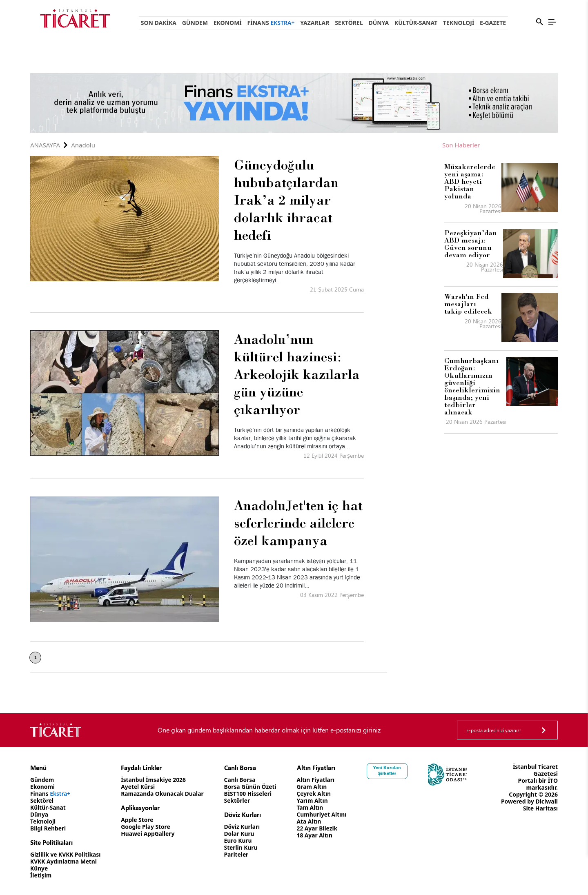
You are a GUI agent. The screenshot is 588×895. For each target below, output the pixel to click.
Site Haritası (540, 808)
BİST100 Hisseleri (251, 794)
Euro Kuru (241, 840)
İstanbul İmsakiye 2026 (155, 780)
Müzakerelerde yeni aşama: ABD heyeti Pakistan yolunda (470, 181)
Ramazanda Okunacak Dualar (164, 794)
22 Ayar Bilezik (321, 828)
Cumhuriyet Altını (325, 814)
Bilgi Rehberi (48, 828)
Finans (271, 23)
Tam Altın (314, 807)
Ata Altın (313, 821)
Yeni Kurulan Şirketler (392, 770)
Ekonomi (228, 23)
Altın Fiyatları (319, 780)
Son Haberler (461, 145)
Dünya (379, 23)
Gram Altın (315, 787)
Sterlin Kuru (244, 847)
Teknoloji (459, 23)
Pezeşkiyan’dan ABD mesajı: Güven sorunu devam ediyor (471, 244)
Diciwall (547, 801)
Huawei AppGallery (149, 834)
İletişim (41, 875)
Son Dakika (159, 23)
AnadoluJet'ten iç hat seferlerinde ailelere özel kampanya (298, 523)
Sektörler (240, 800)
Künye (39, 868)
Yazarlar (315, 23)
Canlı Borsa (243, 780)
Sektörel (349, 23)
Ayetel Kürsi (139, 787)
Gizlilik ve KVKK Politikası (66, 854)
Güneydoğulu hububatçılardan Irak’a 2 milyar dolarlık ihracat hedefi (286, 200)
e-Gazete (493, 23)
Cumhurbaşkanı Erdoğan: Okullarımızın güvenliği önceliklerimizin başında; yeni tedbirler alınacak (472, 386)
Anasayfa (45, 145)
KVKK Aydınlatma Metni (64, 861)
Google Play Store (147, 827)
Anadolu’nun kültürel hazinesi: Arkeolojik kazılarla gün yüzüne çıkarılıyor (297, 374)
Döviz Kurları (245, 827)
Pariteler (239, 854)
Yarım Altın (316, 800)
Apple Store (138, 820)
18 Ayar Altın (318, 835)
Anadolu (83, 145)
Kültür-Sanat (416, 23)
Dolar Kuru (242, 834)
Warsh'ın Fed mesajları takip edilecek (468, 304)
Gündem (195, 23)
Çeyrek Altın (317, 794)
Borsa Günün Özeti (253, 787)
